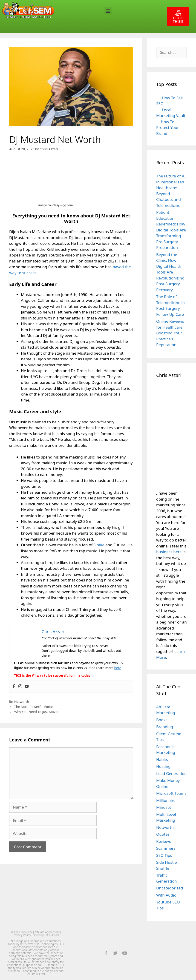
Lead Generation (171, 773)
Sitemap (38, 935)
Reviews (164, 841)
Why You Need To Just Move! (36, 712)
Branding (165, 727)
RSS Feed (52, 935)
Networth (22, 702)
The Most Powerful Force (34, 707)
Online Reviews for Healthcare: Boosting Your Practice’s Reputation (170, 333)
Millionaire (166, 800)
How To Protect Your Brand (167, 128)
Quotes (163, 834)
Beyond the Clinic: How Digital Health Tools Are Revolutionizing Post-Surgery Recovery (170, 272)
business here (169, 552)
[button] (108, 11)
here (118, 668)
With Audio (166, 895)
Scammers (166, 848)
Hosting (163, 766)
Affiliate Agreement (47, 932)
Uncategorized (170, 888)
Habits (162, 759)
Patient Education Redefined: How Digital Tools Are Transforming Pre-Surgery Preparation (171, 230)
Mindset (164, 807)
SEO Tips (164, 855)
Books (162, 720)
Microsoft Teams (171, 793)
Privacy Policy (22, 935)
